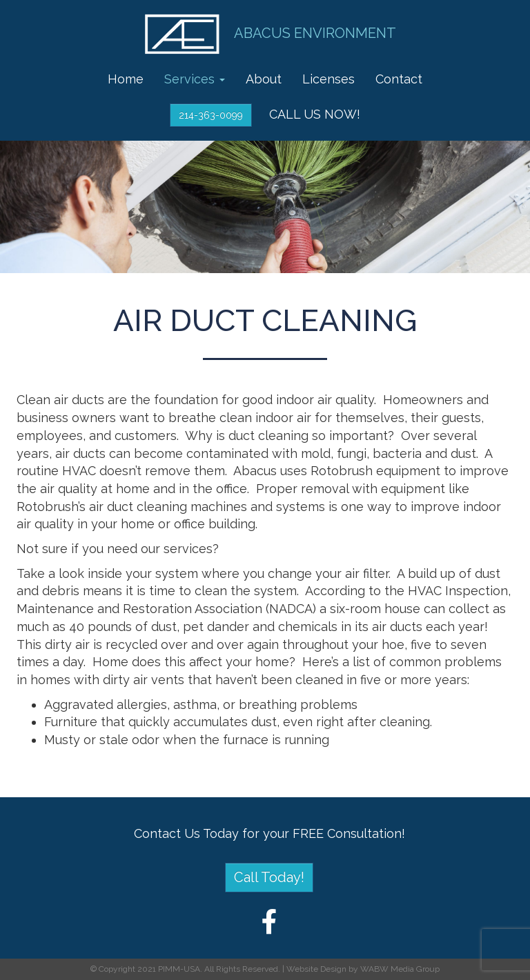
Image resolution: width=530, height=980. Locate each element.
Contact (399, 79)
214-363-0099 (211, 115)
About (264, 79)
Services (195, 79)
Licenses (328, 79)
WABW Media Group (400, 969)
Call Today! (269, 877)
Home (126, 79)
